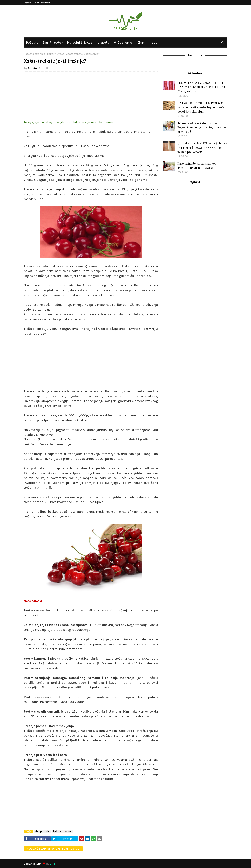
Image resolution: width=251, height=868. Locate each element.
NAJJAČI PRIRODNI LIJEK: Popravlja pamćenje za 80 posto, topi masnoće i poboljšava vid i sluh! (202, 107)
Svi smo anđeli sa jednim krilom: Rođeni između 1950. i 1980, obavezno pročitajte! (202, 127)
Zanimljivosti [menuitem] (149, 43)
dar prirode (42, 831)
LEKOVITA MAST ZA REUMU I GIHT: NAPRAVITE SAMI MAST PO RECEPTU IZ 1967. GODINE (202, 87)
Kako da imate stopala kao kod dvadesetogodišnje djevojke (197, 166)
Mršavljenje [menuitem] (123, 43)
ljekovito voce (56, 54)
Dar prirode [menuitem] (52, 43)
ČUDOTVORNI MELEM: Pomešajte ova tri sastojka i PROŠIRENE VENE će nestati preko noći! (202, 148)
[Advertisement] (91, 97)
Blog (53, 864)
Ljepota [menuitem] (103, 43)
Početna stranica (34, 54)
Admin (32, 68)
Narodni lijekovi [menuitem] (80, 43)
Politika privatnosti (42, 3)
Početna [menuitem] (32, 43)
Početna (27, 3)
